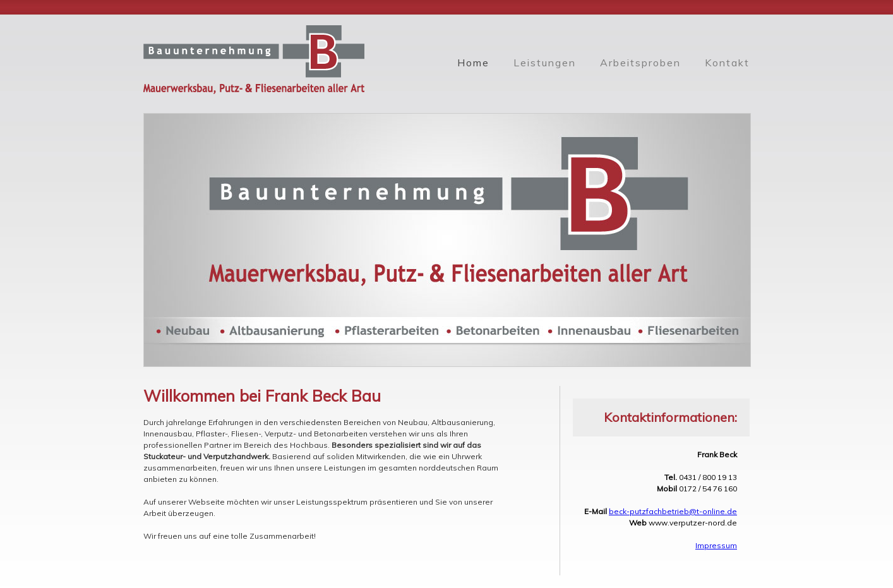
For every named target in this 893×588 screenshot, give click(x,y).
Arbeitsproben (640, 63)
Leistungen (545, 63)
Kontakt (727, 63)
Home (473, 63)
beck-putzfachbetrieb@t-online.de (673, 511)
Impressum (716, 545)
